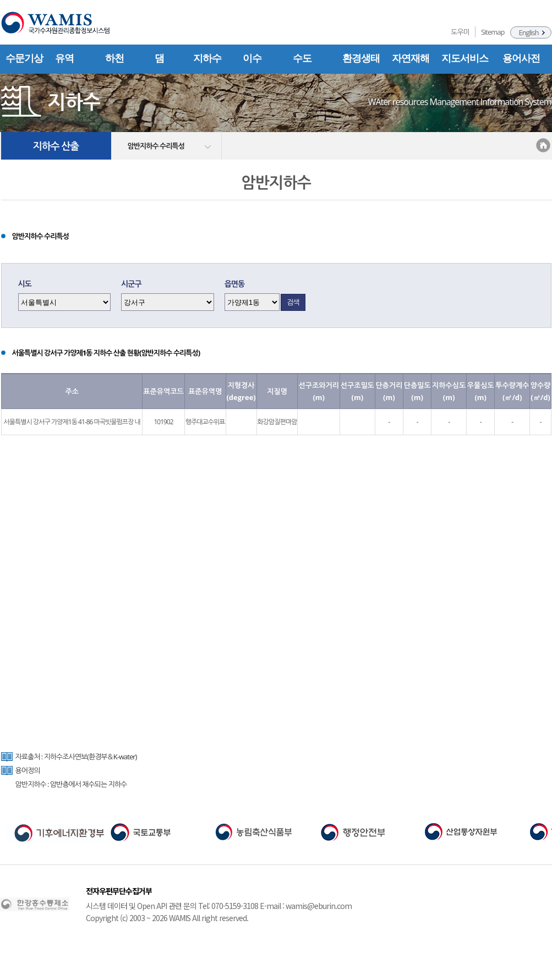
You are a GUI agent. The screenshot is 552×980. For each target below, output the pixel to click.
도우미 (460, 32)
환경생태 (361, 58)
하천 (114, 58)
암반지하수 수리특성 (156, 146)
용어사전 (521, 58)
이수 (252, 58)
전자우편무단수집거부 (119, 891)
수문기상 (24, 58)
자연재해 (411, 58)
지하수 (207, 58)
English (529, 32)
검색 (293, 302)
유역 (64, 58)
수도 (302, 58)
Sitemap (493, 32)
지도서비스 (465, 58)
